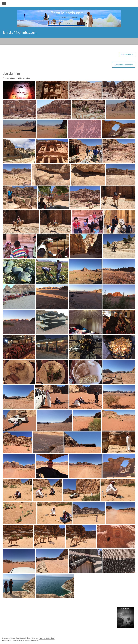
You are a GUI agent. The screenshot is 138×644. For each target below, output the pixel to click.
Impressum (6, 638)
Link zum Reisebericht (124, 65)
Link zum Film (127, 54)
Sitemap (35, 638)
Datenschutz (15, 638)
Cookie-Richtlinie (26, 638)
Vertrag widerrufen (47, 638)
